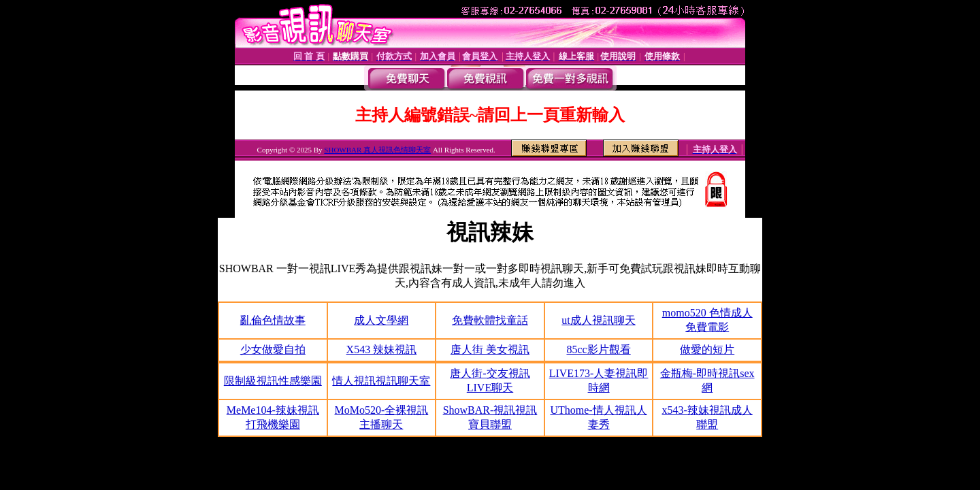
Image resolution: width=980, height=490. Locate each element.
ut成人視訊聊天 (598, 320)
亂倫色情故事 (273, 320)
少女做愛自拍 (273, 349)
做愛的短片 (707, 349)
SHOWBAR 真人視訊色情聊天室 (377, 150)
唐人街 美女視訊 (490, 349)
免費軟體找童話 (490, 320)
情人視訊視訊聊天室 (381, 381)
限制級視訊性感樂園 (273, 381)
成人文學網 (381, 320)
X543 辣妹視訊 (382, 349)
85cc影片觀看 (598, 349)
